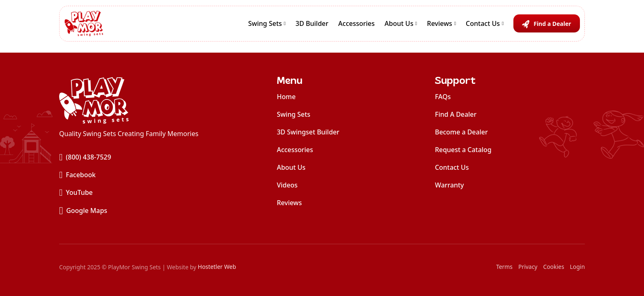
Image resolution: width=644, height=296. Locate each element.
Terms (504, 267)
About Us (399, 24)
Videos (287, 185)
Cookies (553, 267)
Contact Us (483, 24)
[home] (129, 100)
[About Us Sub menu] (416, 25)
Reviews (440, 24)
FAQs (443, 97)
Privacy (528, 267)
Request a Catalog (463, 150)
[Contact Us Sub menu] (503, 25)
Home (286, 97)
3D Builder (312, 24)
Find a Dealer (552, 24)
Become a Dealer (461, 132)
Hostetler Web (217, 267)
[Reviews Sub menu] (455, 25)
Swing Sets (265, 24)
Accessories (357, 24)
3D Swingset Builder (308, 132)
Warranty (450, 185)
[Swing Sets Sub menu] (285, 25)
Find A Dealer (456, 114)
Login (577, 267)
